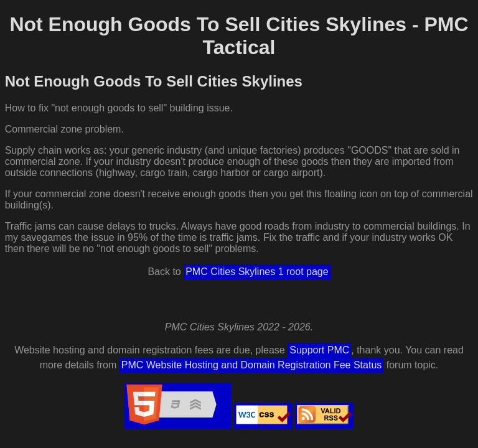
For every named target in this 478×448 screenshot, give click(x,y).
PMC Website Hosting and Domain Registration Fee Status (252, 365)
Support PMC (319, 350)
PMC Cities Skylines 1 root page (257, 272)
